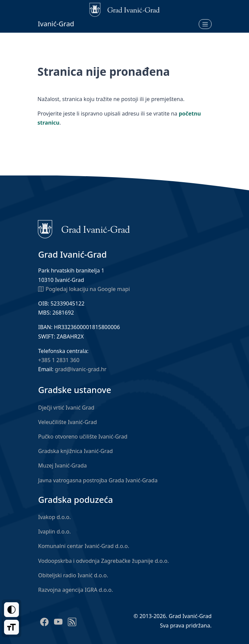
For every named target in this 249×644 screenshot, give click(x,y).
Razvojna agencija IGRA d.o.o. (76, 590)
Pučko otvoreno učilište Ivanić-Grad (83, 437)
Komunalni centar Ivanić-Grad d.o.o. (84, 546)
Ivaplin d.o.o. (54, 532)
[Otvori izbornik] (205, 24)
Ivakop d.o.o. (54, 517)
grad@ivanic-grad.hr (81, 369)
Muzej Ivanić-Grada (62, 465)
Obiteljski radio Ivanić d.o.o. (73, 575)
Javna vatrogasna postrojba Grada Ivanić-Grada (98, 480)
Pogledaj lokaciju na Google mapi (84, 289)
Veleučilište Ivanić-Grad (67, 422)
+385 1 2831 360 (59, 360)
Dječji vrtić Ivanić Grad (66, 408)
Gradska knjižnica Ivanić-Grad (75, 451)
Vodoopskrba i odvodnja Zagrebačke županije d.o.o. (104, 561)
